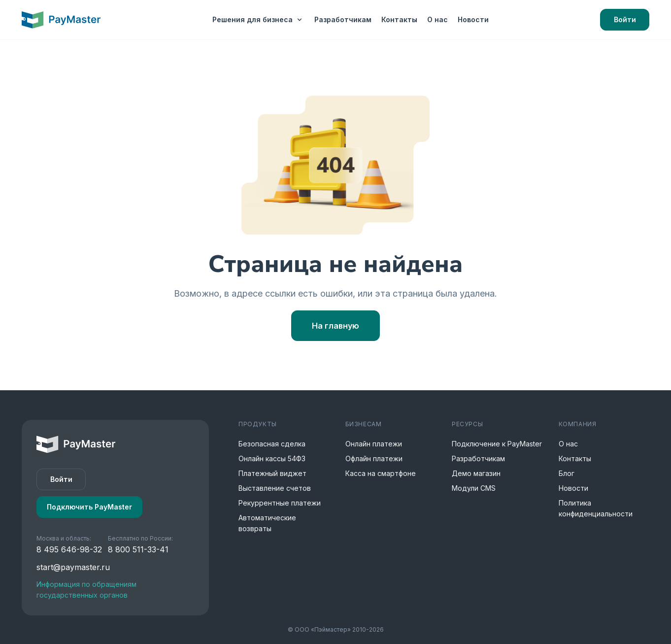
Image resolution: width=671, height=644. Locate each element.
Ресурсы (467, 424)
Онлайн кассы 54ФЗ (272, 458)
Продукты (258, 424)
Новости (473, 19)
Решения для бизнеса (258, 20)
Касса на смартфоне (381, 473)
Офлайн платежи (374, 458)
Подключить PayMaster (89, 507)
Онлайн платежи (374, 444)
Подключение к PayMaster (497, 444)
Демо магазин (476, 473)
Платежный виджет (272, 473)
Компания (578, 424)
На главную (335, 326)
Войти (625, 19)
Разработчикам (343, 19)
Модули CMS (474, 488)
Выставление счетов (275, 488)
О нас (437, 19)
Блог (567, 473)
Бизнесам (364, 424)
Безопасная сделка (272, 444)
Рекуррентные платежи (280, 503)
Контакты (399, 19)
